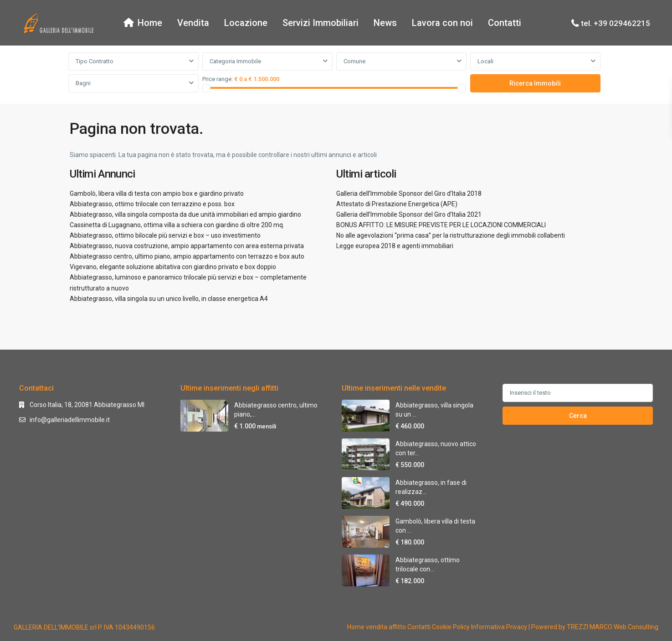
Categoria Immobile (235, 61)
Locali (485, 61)
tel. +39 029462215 (616, 23)
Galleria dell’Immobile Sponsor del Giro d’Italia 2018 (409, 193)
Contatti (505, 23)
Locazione (246, 23)
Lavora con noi (442, 23)
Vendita (193, 23)
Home (143, 23)
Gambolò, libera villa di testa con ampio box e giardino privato (157, 193)
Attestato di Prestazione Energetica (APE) (397, 204)
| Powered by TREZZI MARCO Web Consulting (593, 627)
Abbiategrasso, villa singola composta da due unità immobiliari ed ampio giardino (185, 214)
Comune (354, 61)
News (385, 23)
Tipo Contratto (95, 61)
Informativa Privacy (499, 627)
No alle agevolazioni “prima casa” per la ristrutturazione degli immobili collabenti (451, 235)
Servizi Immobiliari (321, 23)
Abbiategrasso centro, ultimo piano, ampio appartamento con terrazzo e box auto (187, 256)
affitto (397, 627)
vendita (377, 627)
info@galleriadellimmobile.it (70, 420)
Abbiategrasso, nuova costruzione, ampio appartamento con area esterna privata (187, 246)
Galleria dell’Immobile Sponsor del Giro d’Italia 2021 (409, 214)
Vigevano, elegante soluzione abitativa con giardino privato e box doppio (173, 267)
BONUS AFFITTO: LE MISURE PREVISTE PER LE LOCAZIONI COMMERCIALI (441, 225)
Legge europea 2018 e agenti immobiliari (395, 246)
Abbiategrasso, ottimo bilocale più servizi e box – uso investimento (165, 235)
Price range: (218, 79)
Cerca (578, 416)
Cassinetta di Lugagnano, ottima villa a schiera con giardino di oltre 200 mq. (177, 225)
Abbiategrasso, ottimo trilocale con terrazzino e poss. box (152, 204)
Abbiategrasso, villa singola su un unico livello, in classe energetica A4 (169, 299)
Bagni (83, 83)
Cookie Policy (451, 627)
